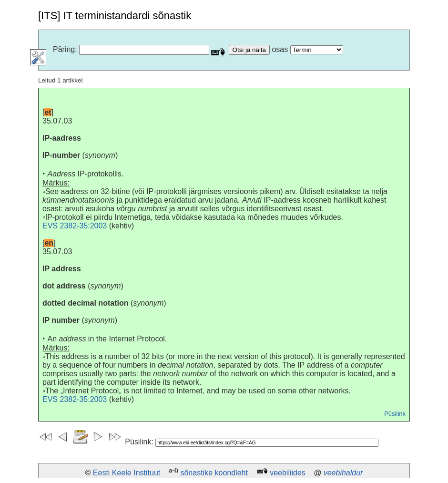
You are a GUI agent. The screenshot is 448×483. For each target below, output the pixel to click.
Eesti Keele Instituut (127, 473)
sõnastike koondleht (214, 473)
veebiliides (288, 473)
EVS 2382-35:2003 (75, 226)
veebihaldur (343, 473)
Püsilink (395, 414)
